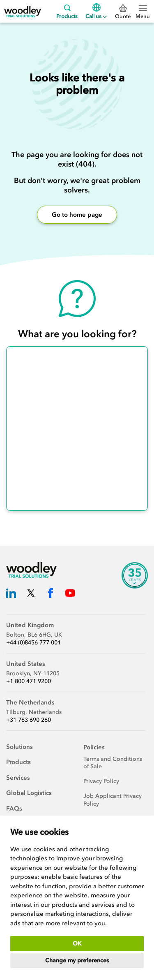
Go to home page (77, 215)
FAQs (14, 809)
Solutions (20, 747)
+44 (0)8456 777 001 (33, 643)
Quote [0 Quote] (123, 12)
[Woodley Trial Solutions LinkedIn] (11, 594)
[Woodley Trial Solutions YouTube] (70, 594)
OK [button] (77, 944)
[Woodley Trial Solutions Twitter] (31, 594)
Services (18, 778)
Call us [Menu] (96, 11)
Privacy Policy (101, 781)
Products (67, 11)
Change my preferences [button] (77, 960)
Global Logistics (29, 793)
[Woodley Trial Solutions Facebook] (51, 594)
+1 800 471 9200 (29, 681)
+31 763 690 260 (29, 720)
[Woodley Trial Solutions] (23, 11)
